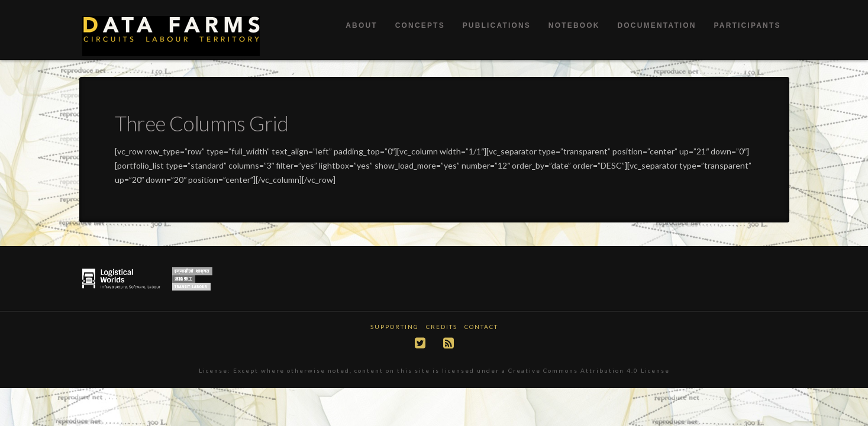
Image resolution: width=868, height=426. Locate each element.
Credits (442, 327)
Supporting (395, 327)
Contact (481, 327)
